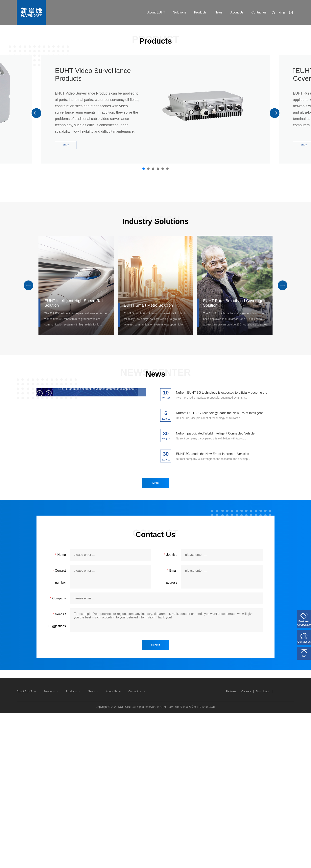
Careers (246, 847)
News (219, 12)
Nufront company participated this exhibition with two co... (211, 594)
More (66, 300)
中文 (282, 13)
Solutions (180, 12)
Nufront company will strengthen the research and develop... (213, 614)
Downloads (263, 847)
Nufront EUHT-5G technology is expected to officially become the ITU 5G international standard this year (95, 601)
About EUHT (156, 12)
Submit (155, 800)
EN (291, 13)
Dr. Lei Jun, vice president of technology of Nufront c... (209, 573)
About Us (237, 12)
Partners (231, 847)
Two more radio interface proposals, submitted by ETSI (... (212, 553)
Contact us (259, 12)
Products (200, 12)
